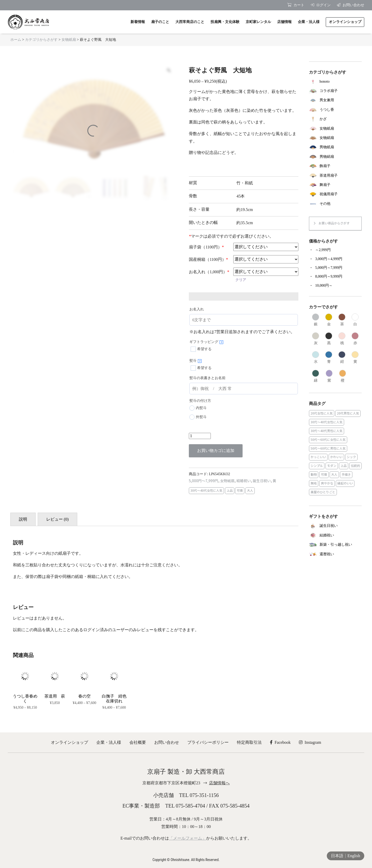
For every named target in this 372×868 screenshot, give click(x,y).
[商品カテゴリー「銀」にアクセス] (316, 320)
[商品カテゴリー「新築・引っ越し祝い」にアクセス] (335, 545)
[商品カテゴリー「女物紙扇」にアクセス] (335, 128)
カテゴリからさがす (41, 40)
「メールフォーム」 (188, 838)
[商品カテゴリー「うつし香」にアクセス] (335, 110)
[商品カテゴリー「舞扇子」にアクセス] (335, 185)
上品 (230, 491)
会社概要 (138, 742)
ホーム (16, 40)
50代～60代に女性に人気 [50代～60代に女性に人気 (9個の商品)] (328, 440)
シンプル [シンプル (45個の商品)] (317, 466)
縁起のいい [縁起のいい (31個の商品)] (345, 483)
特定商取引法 (249, 742)
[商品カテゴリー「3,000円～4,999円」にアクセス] (335, 259)
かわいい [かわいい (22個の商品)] (336, 457)
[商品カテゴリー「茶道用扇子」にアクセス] (335, 175)
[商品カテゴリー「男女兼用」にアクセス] (335, 100)
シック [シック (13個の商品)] (351, 457)
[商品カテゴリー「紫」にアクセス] (329, 376)
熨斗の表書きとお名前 (207, 378)
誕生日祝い (262, 481)
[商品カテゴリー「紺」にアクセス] (342, 358)
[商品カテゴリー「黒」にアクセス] (329, 339)
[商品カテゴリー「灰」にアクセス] (316, 339)
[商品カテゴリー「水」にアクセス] (316, 358)
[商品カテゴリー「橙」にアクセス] (343, 376)
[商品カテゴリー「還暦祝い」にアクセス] (335, 554)
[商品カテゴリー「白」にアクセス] (355, 320)
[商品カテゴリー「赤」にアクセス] (355, 339)
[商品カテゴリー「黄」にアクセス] (355, 358)
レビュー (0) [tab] (57, 519)
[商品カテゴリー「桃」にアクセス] (342, 339)
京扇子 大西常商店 (28, 22)
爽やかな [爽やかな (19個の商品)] (327, 483)
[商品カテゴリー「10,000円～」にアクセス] (335, 286)
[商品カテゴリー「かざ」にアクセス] (335, 119)
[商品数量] (200, 436)
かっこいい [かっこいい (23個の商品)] (318, 457)
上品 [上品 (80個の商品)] (344, 466)
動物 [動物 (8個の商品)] (314, 475)
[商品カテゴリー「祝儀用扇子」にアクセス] (335, 194)
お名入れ (197, 309)
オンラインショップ (69, 742)
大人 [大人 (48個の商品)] (334, 475)
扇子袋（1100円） (206, 247)
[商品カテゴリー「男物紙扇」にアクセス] (335, 147)
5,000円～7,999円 (204, 481)
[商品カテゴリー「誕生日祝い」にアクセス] (335, 526)
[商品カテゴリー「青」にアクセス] (329, 358)
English (354, 856)
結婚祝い (244, 481)
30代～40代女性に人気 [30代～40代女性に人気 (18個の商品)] (327, 422)
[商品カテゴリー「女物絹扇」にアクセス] (335, 138)
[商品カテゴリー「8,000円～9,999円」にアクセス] (335, 277)
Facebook (280, 742)
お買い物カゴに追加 (216, 451)
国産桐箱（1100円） (208, 259)
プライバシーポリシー (208, 742)
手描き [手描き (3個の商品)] (346, 475)
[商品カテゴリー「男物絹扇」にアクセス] (335, 157)
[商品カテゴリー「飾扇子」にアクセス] (335, 166)
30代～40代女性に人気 (206, 491)
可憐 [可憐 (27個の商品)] (324, 475)
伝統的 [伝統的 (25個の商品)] (355, 466)
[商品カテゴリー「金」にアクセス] (329, 320)
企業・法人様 (109, 742)
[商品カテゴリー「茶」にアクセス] (342, 320)
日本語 (337, 856)
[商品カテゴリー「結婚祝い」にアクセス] (335, 535)
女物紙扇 (69, 40)
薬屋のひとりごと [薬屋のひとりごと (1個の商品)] (323, 492)
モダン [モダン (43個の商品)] (332, 466)
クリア (241, 280)
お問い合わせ (167, 742)
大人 (250, 491)
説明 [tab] (23, 519)
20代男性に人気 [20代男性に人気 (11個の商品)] (348, 413)
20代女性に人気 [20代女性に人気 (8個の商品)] (322, 413)
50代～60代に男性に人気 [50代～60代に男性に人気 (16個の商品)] (328, 448)
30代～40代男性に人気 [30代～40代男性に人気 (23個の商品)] (327, 431)
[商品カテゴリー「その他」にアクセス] (335, 204)
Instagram (310, 742)
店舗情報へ (219, 783)
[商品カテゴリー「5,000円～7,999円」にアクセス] (335, 268)
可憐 (240, 491)
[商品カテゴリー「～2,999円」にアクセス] (335, 250)
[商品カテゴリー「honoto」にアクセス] (335, 81)
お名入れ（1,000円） (209, 272)
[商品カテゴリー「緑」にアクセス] (316, 376)
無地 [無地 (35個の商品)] (314, 483)
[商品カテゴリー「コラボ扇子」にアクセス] (335, 91)
